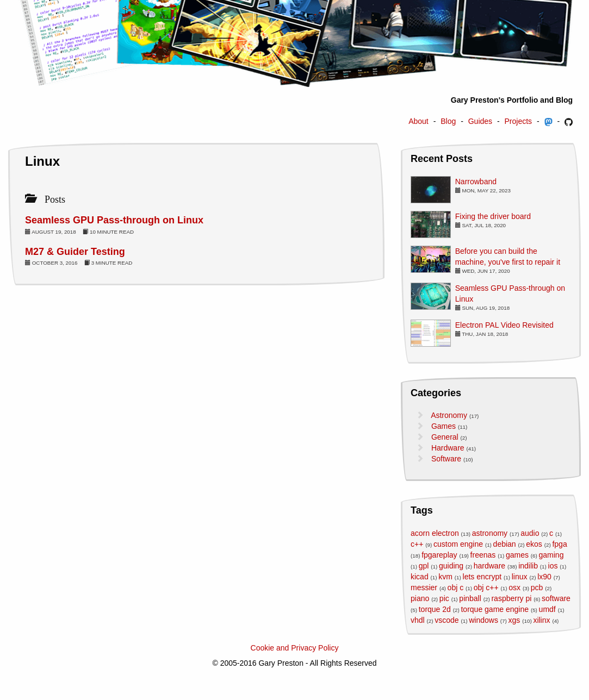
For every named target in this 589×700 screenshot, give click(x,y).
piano (420, 598)
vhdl (418, 620)
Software (446, 459)
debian (505, 544)
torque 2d (435, 609)
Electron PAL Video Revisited (504, 325)
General (445, 437)
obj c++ (486, 587)
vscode (447, 620)
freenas (483, 555)
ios (553, 566)
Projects (519, 121)
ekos (534, 544)
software (556, 598)
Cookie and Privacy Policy (295, 648)
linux (520, 577)
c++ (417, 544)
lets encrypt (482, 577)
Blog (448, 121)
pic (444, 598)
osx (514, 587)
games (517, 555)
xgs (514, 620)
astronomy (490, 533)
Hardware (448, 448)
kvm (445, 577)
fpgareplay (439, 555)
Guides (480, 121)
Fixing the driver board (493, 216)
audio (530, 533)
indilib (528, 566)
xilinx (541, 620)
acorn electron (435, 533)
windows (483, 620)
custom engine (458, 544)
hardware (489, 566)
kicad (420, 577)
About (418, 121)
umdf (547, 609)
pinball (470, 598)
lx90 (544, 577)
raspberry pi (511, 598)
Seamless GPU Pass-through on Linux (114, 220)
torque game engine (495, 609)
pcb (537, 587)
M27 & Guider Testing (75, 252)
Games (444, 426)
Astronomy (449, 415)
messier (424, 587)
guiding (451, 566)
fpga (559, 544)
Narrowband (476, 182)
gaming (551, 555)
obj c (456, 587)
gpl (424, 566)
